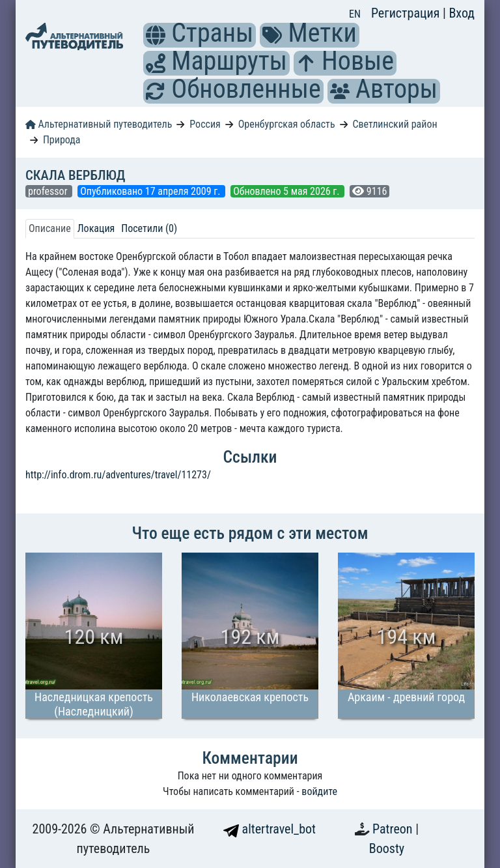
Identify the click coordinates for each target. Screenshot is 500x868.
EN (355, 14)
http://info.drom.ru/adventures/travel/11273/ (118, 475)
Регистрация (407, 13)
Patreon (394, 829)
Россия (205, 124)
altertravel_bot (270, 829)
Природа (62, 140)
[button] (156, 35)
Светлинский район (395, 124)
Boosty (387, 848)
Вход (462, 13)
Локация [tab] (96, 228)
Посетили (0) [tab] (149, 228)
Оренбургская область (287, 124)
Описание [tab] (50, 228)
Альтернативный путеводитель (99, 124)
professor (49, 191)
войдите (319, 791)
